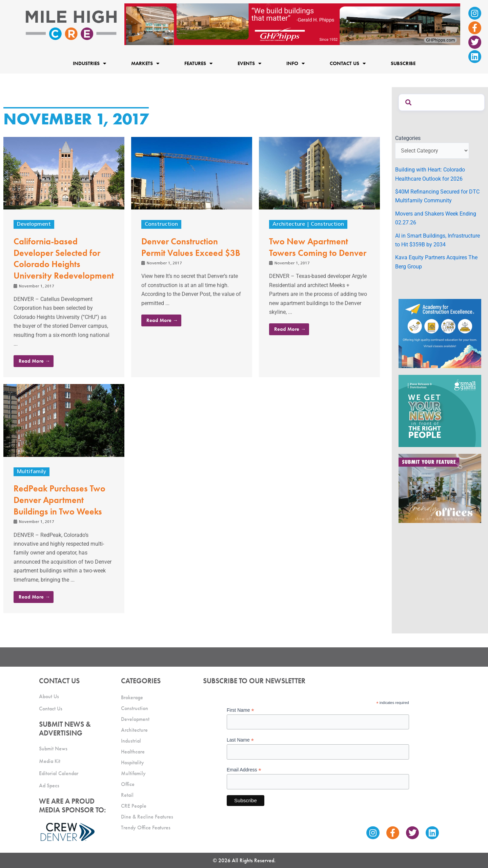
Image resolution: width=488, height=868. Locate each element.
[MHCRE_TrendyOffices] (440, 488)
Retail (127, 795)
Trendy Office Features (146, 827)
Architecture (289, 224)
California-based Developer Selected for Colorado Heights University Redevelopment (64, 258)
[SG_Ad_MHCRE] (440, 411)
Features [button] (198, 63)
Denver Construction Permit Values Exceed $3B (191, 247)
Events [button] (249, 63)
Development (34, 224)
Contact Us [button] (348, 63)
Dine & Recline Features (147, 817)
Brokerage (132, 697)
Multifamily (32, 472)
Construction (161, 224)
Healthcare (133, 752)
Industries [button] (89, 63)
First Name (240, 710)
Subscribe (403, 63)
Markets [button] (145, 63)
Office (128, 784)
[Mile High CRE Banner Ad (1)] (292, 24)
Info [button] (296, 63)
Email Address (244, 770)
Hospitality (133, 762)
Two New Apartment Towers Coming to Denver (318, 247)
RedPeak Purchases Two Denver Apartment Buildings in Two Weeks (59, 500)
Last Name (240, 740)
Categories (408, 138)
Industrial (131, 741)
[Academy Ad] (440, 333)
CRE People (134, 806)
